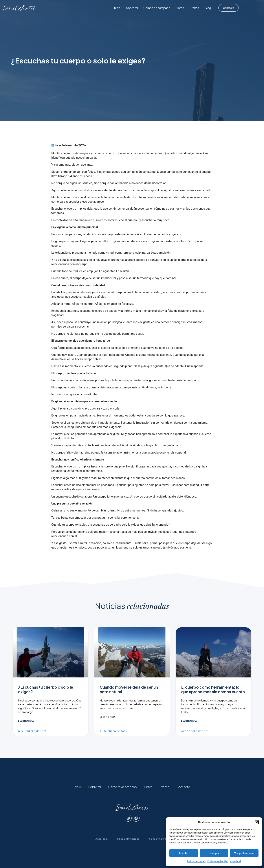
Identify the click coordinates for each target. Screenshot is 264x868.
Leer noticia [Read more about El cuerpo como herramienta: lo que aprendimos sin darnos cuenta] (189, 721)
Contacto (183, 787)
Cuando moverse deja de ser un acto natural (129, 689)
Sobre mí (147, 8)
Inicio (132, 8)
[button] (257, 822)
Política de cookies (196, 861)
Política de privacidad (218, 861)
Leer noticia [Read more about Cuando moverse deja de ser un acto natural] (108, 717)
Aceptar (184, 853)
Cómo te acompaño (172, 8)
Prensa (209, 8)
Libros (195, 8)
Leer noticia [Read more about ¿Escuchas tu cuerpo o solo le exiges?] (26, 721)
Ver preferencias (244, 853)
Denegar (214, 853)
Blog (222, 8)
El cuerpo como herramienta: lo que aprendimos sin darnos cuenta (213, 689)
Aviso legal (235, 861)
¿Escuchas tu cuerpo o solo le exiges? (46, 689)
